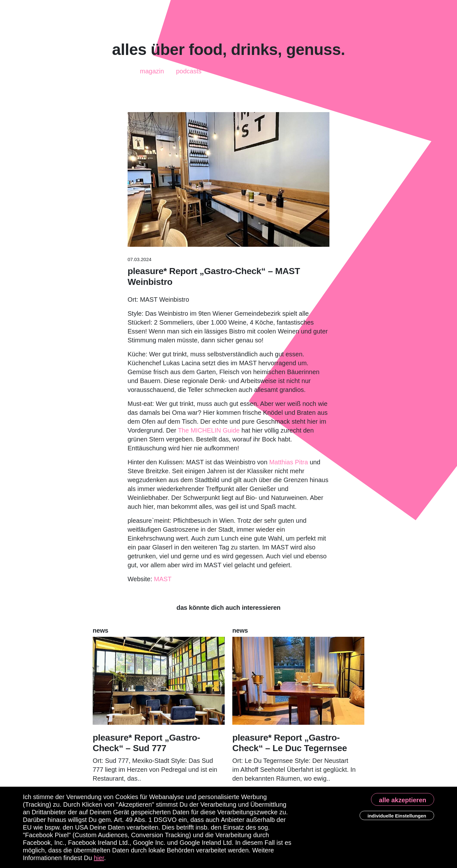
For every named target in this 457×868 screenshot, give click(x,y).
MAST (163, 579)
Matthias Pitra (288, 462)
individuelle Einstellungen (397, 816)
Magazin (152, 69)
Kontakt (306, 70)
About (276, 71)
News (221, 72)
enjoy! (248, 71)
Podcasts (189, 69)
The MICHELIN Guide (209, 430)
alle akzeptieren (403, 800)
